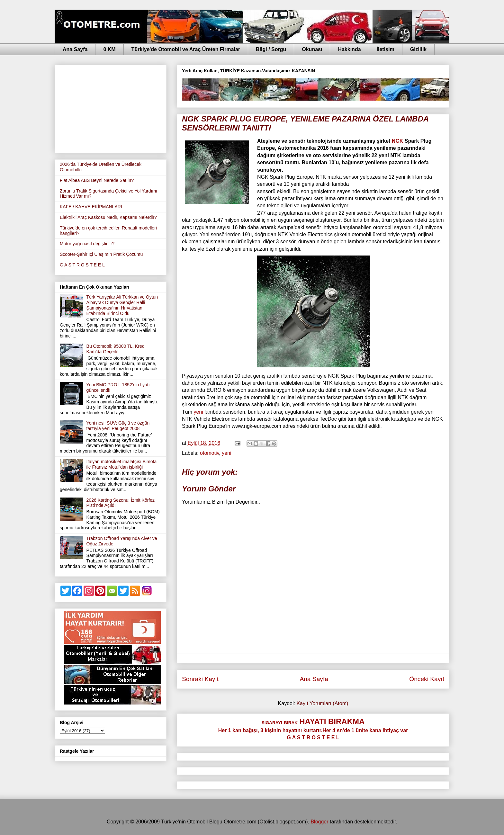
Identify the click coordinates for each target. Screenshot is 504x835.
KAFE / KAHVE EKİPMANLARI (91, 207)
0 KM (109, 49)
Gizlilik (419, 49)
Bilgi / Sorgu (271, 49)
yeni (198, 412)
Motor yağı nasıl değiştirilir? (87, 244)
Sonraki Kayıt (200, 679)
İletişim (386, 49)
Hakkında (349, 49)
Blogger (319, 822)
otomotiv (209, 453)
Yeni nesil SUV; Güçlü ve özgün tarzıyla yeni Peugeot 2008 (118, 426)
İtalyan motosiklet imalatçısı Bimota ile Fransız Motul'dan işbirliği (122, 464)
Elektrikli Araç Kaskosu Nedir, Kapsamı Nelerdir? (108, 217)
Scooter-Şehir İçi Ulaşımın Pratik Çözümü (101, 254)
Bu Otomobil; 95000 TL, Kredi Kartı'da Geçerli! (116, 349)
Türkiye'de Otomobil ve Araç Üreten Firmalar (186, 49)
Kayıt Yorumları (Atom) (322, 703)
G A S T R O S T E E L (82, 265)
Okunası (312, 49)
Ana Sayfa (75, 49)
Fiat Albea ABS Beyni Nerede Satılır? (97, 180)
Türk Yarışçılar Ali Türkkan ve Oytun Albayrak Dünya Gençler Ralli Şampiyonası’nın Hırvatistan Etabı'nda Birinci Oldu (122, 305)
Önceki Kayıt (427, 679)
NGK (398, 141)
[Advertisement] (111, 108)
